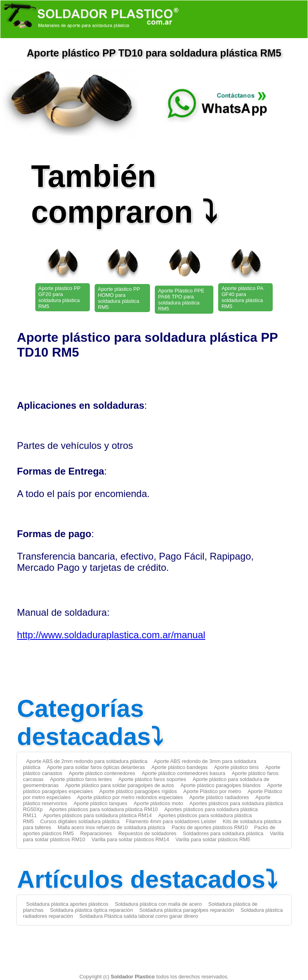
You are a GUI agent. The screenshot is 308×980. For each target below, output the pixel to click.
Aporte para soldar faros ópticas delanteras (96, 767)
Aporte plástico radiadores (219, 797)
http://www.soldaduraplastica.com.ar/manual (111, 635)
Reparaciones (96, 833)
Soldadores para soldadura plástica (223, 833)
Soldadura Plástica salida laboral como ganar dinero (139, 916)
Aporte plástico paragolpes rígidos (138, 791)
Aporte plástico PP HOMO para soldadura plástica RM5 (119, 298)
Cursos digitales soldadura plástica (80, 821)
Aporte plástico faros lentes (81, 779)
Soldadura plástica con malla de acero (158, 904)
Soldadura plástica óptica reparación (92, 910)
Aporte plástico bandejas (179, 767)
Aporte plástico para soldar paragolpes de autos (120, 785)
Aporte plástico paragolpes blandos (221, 785)
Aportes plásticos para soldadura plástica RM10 (103, 809)
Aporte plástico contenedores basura (183, 773)
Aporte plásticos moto (158, 803)
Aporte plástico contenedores (102, 773)
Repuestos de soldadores (147, 833)
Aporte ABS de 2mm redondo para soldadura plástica (87, 761)
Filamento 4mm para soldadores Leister (171, 821)
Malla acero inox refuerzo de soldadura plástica (111, 827)
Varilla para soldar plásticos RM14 (130, 839)
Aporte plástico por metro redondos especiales (130, 797)
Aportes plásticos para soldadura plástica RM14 (97, 815)
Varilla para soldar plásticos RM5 (213, 839)
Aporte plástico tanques (101, 803)
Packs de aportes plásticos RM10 (210, 827)
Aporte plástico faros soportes (152, 779)
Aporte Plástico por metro (212, 791)
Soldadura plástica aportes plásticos (67, 904)
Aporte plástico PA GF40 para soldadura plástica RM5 (242, 297)
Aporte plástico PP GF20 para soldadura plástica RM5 (60, 297)
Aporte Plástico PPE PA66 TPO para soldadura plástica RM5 (181, 300)
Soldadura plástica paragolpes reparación (187, 910)
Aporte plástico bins (237, 767)
